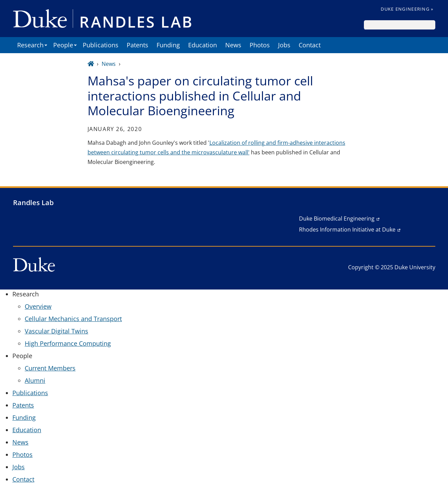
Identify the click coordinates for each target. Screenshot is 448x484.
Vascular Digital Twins (56, 331)
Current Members (50, 368)
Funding (168, 45)
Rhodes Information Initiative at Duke (347, 229)
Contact (310, 45)
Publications (101, 45)
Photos (260, 45)
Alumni (35, 380)
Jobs (284, 45)
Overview (38, 306)
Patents (137, 45)
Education (203, 45)
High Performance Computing (68, 343)
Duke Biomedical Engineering (337, 219)
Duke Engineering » (407, 9)
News (233, 45)
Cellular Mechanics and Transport (73, 319)
